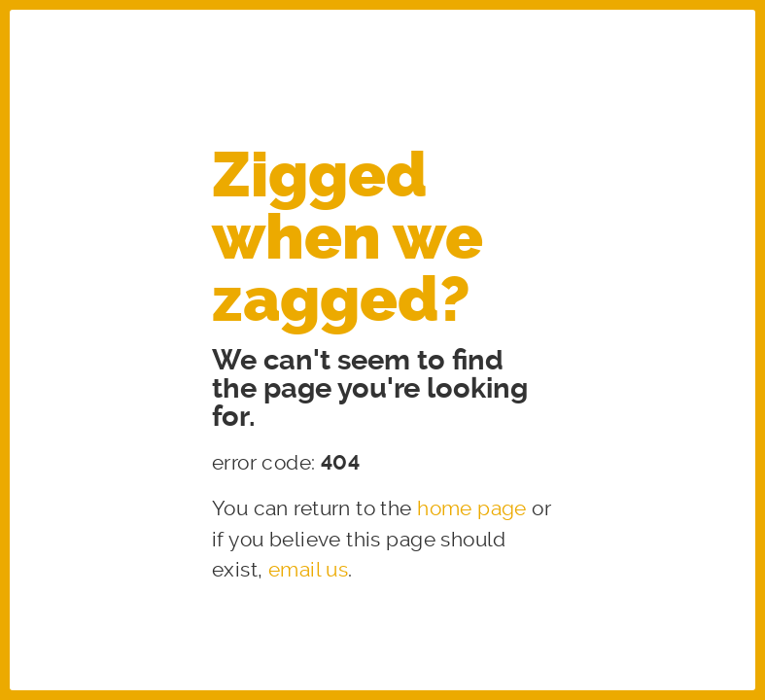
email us (308, 570)
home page (472, 508)
